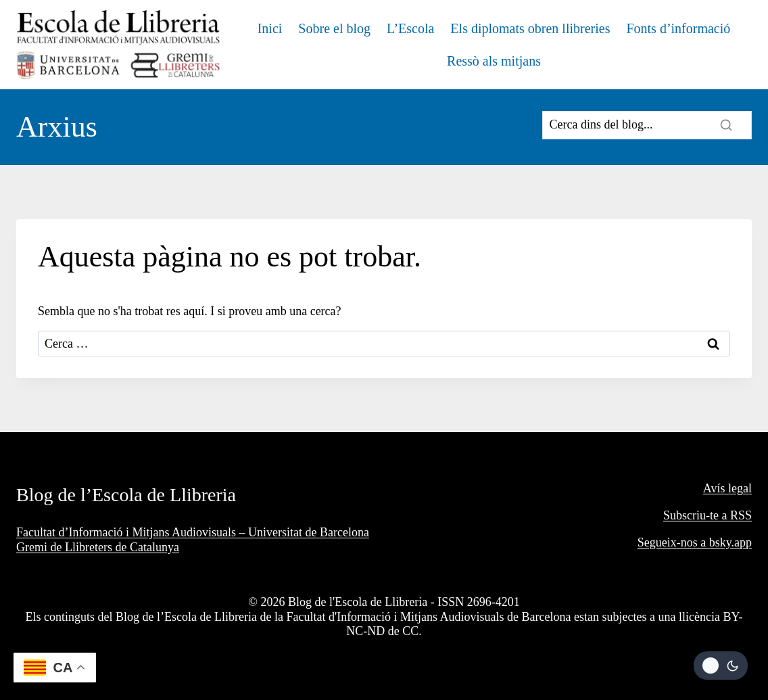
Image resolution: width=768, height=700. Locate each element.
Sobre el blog (334, 28)
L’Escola (410, 28)
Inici (270, 28)
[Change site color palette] (721, 666)
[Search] (647, 125)
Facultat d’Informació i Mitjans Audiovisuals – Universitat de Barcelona (193, 532)
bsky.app (730, 542)
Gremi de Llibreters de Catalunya (98, 547)
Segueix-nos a (673, 542)
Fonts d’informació (678, 28)
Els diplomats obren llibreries (530, 28)
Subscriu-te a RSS (707, 515)
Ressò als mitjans (494, 61)
